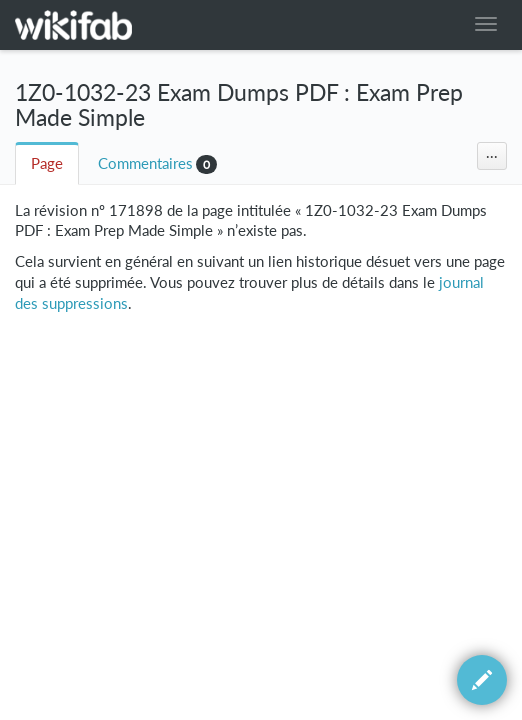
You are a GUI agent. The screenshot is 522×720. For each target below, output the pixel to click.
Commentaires (145, 163)
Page (47, 163)
